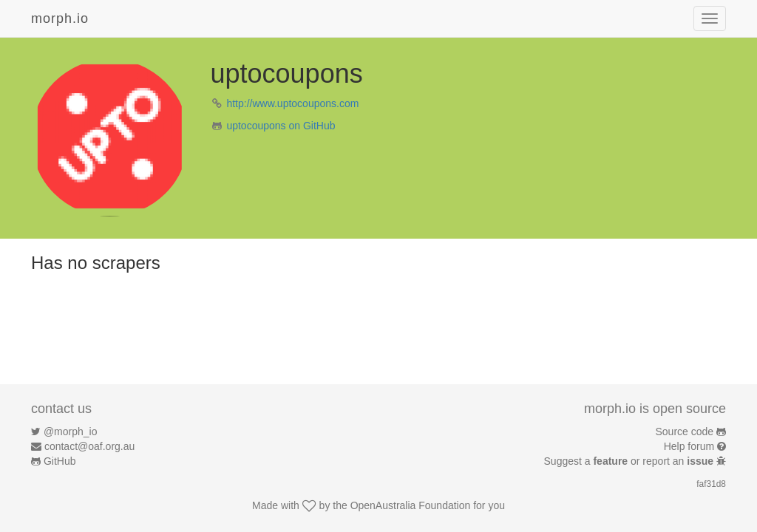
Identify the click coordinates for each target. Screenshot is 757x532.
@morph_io (71, 432)
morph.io (60, 18)
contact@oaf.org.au (89, 446)
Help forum (689, 446)
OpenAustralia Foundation (411, 505)
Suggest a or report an (630, 461)
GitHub (60, 461)
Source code (685, 432)
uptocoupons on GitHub (281, 126)
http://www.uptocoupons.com (292, 103)
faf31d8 (711, 484)
